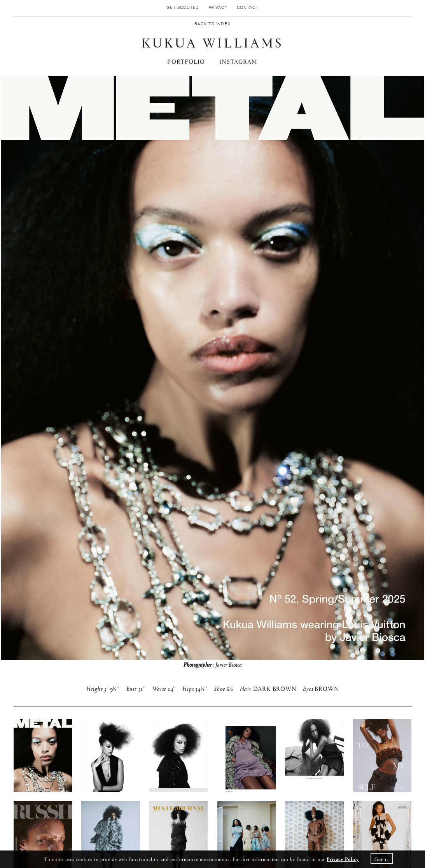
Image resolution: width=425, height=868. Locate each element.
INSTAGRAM (239, 61)
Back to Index (212, 24)
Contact (248, 8)
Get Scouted (183, 8)
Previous (22, 385)
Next (403, 385)
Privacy (218, 8)
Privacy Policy (343, 859)
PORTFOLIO (186, 61)
